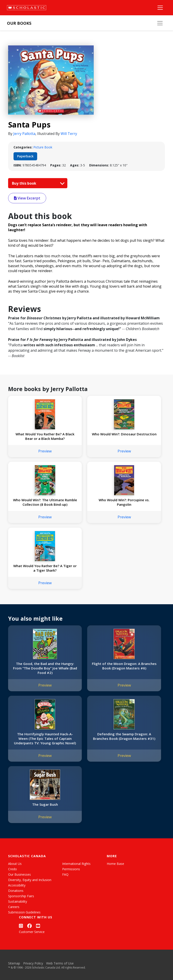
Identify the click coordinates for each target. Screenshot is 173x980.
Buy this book (37, 183)
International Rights (76, 864)
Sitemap (14, 963)
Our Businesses (19, 874)
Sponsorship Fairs (21, 896)
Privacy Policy (33, 963)
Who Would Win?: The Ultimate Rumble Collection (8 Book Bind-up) (45, 502)
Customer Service (32, 932)
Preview (45, 451)
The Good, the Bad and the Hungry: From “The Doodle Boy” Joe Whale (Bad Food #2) (45, 668)
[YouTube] (38, 926)
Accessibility (17, 885)
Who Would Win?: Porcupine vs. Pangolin (124, 502)
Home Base (115, 864)
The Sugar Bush (45, 804)
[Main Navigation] (160, 8)
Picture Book (43, 147)
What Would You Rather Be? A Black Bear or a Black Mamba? (45, 436)
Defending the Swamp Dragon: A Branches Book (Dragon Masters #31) (124, 736)
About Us (15, 864)
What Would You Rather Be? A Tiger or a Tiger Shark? (45, 568)
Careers (14, 907)
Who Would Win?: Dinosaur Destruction (124, 434)
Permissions (71, 869)
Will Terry (69, 134)
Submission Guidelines (24, 912)
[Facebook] (30, 926)
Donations (16, 891)
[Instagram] (21, 926)
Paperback (25, 156)
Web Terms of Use (60, 963)
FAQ (65, 874)
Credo (13, 869)
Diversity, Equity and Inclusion (30, 880)
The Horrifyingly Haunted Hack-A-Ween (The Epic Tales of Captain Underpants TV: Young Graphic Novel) (45, 738)
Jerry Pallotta (24, 134)
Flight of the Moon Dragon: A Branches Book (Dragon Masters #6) (124, 666)
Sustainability (18, 901)
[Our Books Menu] (160, 23)
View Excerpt (27, 198)
